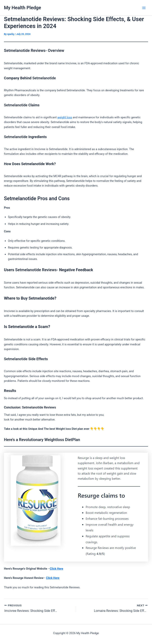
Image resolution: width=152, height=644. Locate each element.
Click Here (57, 569)
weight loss (65, 117)
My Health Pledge (23, 8)
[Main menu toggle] (144, 8)
